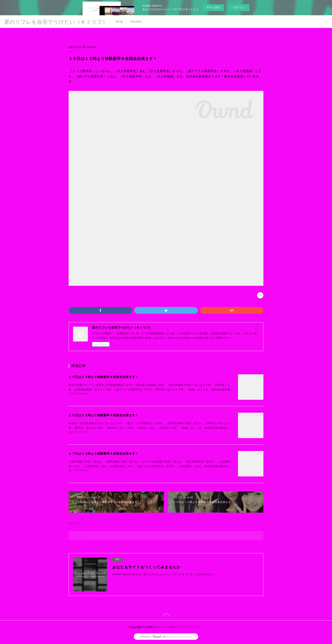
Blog (119, 22)
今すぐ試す (213, 7)
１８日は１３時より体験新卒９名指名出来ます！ (104, 415)
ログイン (239, 8)
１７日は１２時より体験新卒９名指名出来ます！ (104, 454)
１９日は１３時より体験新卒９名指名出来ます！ (104, 377)
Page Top (166, 615)
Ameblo (136, 22)
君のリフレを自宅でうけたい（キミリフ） (56, 22)
